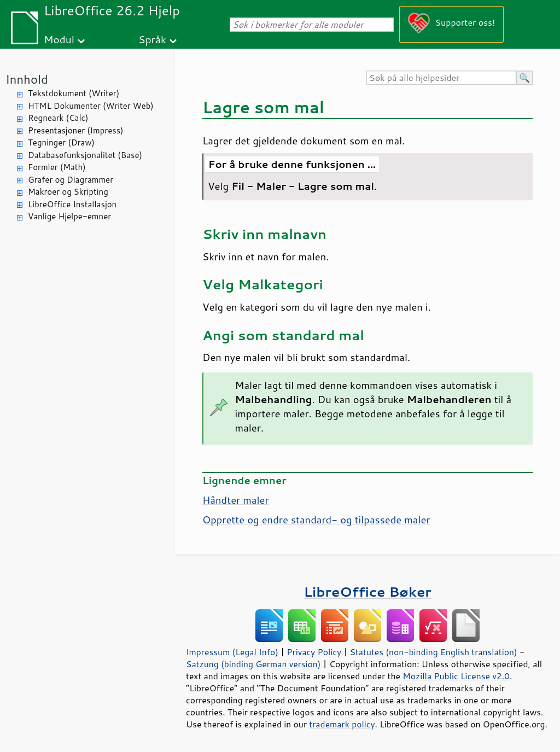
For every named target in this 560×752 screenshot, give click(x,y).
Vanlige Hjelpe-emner (69, 216)
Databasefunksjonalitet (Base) (85, 155)
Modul (59, 39)
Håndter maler (236, 500)
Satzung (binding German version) (253, 664)
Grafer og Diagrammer (71, 180)
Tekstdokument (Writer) (74, 93)
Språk (152, 39)
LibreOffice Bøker (367, 591)
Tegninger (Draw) (61, 142)
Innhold (27, 79)
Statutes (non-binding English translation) (433, 652)
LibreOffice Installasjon (72, 204)
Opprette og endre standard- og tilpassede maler (316, 520)
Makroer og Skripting (68, 192)
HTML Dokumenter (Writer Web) (91, 106)
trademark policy (342, 724)
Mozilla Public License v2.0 (456, 676)
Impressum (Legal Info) (232, 652)
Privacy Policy (314, 652)
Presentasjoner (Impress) (76, 130)
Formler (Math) (57, 167)
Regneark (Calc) (58, 118)
